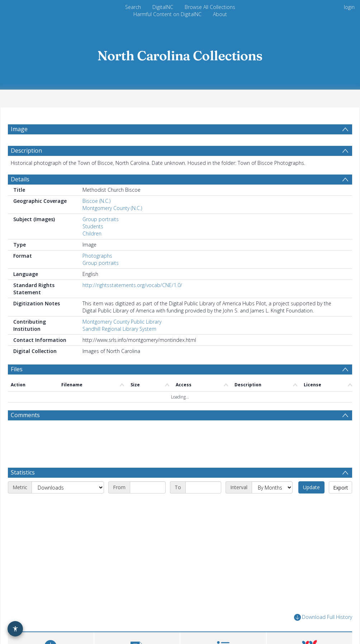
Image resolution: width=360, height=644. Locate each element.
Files (17, 369)
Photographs (97, 256)
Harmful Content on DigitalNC (167, 14)
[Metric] (68, 487)
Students (93, 226)
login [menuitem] (349, 7)
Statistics (23, 472)
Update (311, 487)
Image (19, 129)
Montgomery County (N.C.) (112, 208)
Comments (25, 415)
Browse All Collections (210, 7)
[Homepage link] (180, 54)
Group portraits (101, 219)
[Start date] (148, 487)
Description (26, 151)
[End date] (203, 487)
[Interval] (272, 487)
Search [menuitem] (133, 7)
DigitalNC (163, 7)
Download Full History (323, 617)
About (220, 14)
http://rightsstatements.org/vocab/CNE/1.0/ (132, 285)
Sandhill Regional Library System (119, 329)
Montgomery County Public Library (122, 322)
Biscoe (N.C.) (96, 201)
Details (20, 179)
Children (92, 233)
